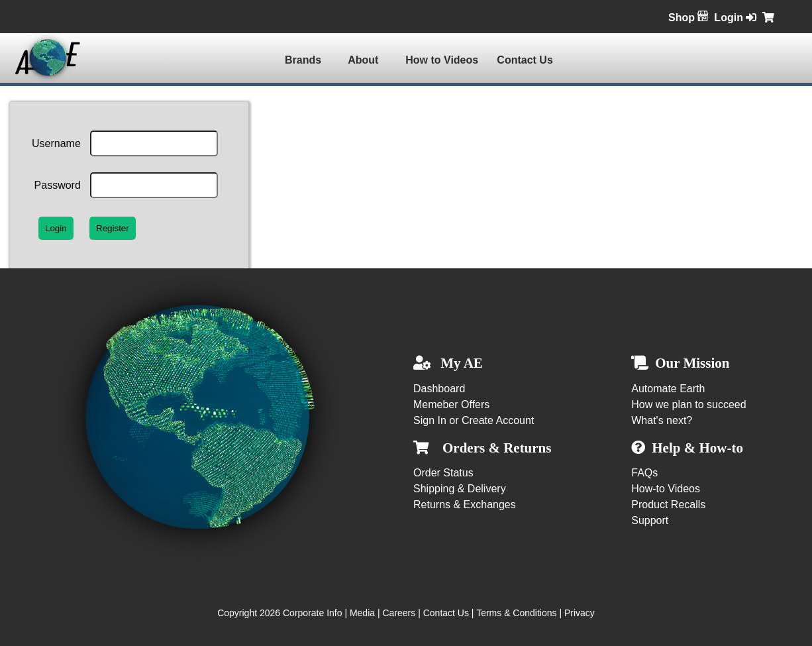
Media (362, 613)
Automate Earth (668, 389)
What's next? (662, 420)
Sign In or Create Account (474, 420)
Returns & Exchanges (465, 505)
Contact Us (525, 60)
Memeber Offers (451, 404)
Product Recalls (668, 505)
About (363, 60)
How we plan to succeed (688, 404)
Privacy (580, 613)
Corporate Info (313, 613)
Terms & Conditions (516, 613)
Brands (303, 60)
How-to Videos (666, 489)
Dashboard (439, 389)
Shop (688, 18)
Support (650, 520)
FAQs (644, 473)
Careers (399, 613)
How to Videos (442, 60)
